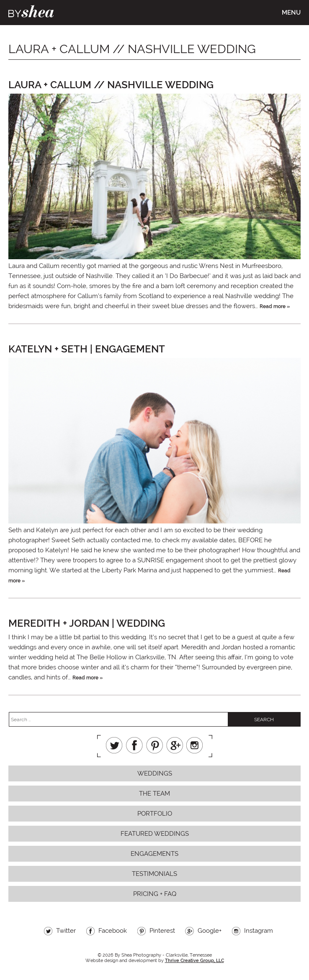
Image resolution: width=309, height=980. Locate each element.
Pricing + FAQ (155, 894)
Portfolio (155, 814)
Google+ (175, 745)
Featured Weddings (155, 834)
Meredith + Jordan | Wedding (87, 623)
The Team (154, 794)
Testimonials (154, 874)
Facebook (134, 745)
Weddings (155, 773)
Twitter (114, 745)
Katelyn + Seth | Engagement (87, 349)
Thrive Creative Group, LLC (194, 961)
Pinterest (154, 745)
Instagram (195, 745)
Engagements (154, 854)
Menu (291, 13)
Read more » (275, 306)
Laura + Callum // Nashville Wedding (111, 85)
